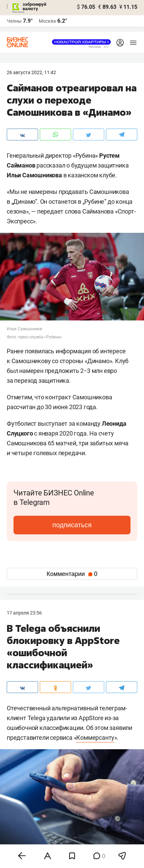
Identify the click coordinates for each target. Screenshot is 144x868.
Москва (47, 21)
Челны (14, 21)
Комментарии (72, 574)
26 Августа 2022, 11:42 (31, 72)
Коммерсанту (95, 738)
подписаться (72, 525)
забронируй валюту (34, 6)
